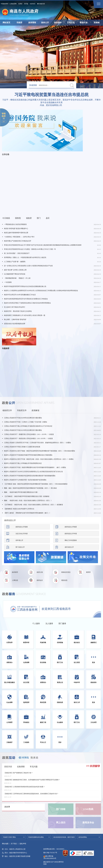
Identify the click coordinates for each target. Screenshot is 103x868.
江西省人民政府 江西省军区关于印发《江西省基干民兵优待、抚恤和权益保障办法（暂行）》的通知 (37, 443)
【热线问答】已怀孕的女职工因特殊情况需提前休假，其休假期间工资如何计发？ (31, 795)
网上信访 (61, 823)
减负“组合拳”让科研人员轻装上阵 (15, 270)
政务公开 (45, 23)
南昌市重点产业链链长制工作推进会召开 (18, 241)
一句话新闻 (8, 282)
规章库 (88, 572)
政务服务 (58, 23)
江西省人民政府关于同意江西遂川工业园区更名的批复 (22, 447)
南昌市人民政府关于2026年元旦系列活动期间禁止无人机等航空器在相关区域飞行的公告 (33, 472)
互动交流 (71, 23)
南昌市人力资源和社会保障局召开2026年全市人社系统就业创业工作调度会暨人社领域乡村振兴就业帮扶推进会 (41, 291)
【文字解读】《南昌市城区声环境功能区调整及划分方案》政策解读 (27, 496)
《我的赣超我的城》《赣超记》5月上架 (17, 278)
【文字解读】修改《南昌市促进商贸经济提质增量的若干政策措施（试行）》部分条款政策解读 (36, 484)
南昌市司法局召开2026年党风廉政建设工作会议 (20, 295)
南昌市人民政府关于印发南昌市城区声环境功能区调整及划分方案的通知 (28, 455)
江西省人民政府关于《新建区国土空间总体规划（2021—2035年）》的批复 (29, 434)
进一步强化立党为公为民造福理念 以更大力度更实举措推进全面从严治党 (28, 266)
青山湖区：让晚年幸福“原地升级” (15, 319)
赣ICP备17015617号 (50, 853)
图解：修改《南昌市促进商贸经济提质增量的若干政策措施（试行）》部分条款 (30, 488)
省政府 (29, 218)
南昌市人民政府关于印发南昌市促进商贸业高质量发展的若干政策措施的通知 (30, 476)
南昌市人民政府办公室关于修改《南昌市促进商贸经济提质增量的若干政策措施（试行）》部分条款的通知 (39, 451)
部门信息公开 (20, 547)
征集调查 (21, 767)
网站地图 (5, 844)
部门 (39, 218)
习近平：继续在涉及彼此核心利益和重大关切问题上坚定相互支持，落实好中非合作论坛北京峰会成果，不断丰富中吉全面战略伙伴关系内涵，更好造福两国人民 (51, 102)
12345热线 (88, 809)
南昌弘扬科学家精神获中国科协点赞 (16, 233)
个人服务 (36, 623)
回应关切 (8, 767)
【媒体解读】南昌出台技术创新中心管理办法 (19, 509)
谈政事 (7, 807)
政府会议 (40, 580)
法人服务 (49, 623)
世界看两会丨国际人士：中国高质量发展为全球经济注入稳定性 (25, 257)
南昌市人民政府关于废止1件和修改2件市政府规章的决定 (23, 463)
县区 (48, 218)
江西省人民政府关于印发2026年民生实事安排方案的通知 (23, 418)
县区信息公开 (69, 547)
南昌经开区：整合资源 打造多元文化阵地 (18, 311)
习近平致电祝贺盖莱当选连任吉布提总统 (51, 95)
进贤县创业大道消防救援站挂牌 (15, 324)
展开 (4, 122)
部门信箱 (61, 809)
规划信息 (64, 580)
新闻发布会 (88, 823)
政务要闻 (32, 23)
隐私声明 (23, 844)
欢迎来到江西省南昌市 (56, 609)
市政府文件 (22, 410)
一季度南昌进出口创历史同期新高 (15, 224)
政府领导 (15, 572)
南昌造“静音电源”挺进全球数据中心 (16, 229)
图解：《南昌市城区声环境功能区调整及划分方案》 (21, 492)
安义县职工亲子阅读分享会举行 (15, 307)
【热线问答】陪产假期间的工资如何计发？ (18, 774)
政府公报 (40, 572)
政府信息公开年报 (71, 534)
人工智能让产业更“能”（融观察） (15, 262)
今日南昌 (6, 218)
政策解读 (36, 410)
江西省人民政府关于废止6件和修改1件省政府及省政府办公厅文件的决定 (28, 426)
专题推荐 (6, 348)
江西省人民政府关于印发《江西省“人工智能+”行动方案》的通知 (25, 422)
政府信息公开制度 (71, 527)
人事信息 (15, 580)
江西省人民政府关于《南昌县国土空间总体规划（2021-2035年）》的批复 (28, 438)
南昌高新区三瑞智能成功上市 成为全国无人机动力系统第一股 (25, 315)
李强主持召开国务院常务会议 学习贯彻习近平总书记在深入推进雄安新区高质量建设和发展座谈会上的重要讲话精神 (43, 245)
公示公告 (6, 154)
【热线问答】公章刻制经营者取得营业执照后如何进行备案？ (24, 788)
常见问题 (34, 767)
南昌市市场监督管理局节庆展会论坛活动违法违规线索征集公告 (25, 286)
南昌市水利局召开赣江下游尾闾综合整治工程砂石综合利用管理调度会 (27, 303)
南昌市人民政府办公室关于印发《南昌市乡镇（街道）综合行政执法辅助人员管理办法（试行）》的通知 (39, 459)
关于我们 (14, 844)
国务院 (18, 218)
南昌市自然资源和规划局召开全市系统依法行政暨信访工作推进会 (26, 299)
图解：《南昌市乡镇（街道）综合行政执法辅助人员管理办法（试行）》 (28, 501)
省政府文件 (7, 410)
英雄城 (97, 23)
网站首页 (6, 23)
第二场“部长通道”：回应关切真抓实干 (17, 253)
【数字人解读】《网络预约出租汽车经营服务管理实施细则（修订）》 (27, 513)
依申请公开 (19, 540)
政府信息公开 (10, 520)
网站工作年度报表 (71, 540)
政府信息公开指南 (22, 527)
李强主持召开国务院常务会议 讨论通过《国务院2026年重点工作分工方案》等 (30, 249)
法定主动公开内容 (22, 534)
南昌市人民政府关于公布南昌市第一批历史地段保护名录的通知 (25, 480)
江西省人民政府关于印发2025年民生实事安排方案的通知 (23, 430)
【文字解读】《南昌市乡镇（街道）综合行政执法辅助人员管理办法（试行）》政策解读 (33, 505)
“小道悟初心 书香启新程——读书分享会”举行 (19, 237)
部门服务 (62, 623)
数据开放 (84, 23)
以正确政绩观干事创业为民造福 (15, 274)
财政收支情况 (66, 572)
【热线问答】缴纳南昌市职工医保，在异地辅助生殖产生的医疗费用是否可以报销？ (32, 781)
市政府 (19, 23)
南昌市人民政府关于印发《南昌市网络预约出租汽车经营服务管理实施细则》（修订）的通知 (35, 467)
